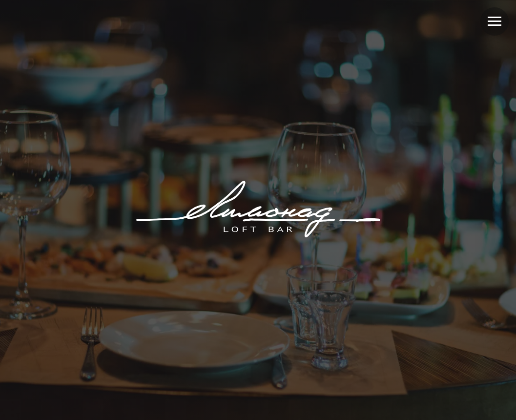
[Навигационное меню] (495, 21)
